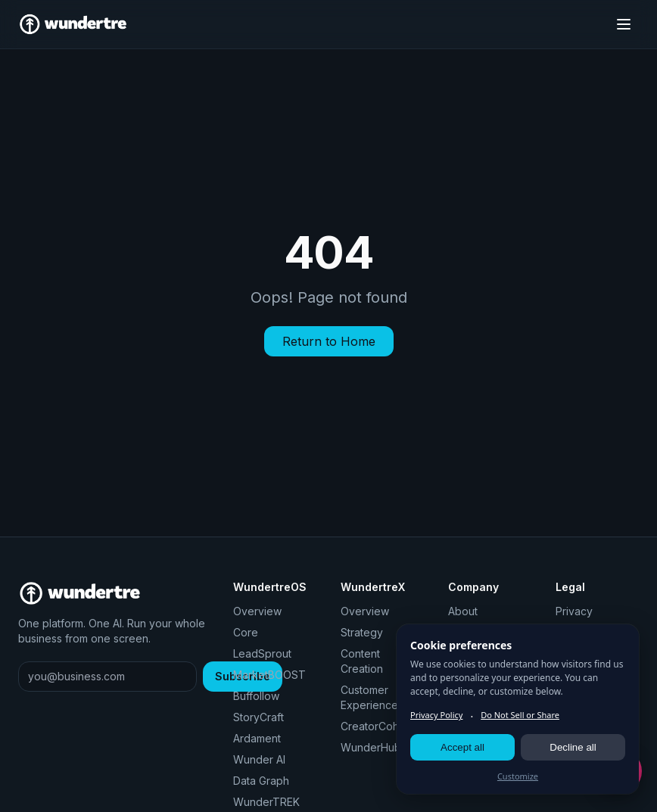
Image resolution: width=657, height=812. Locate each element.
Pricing (465, 632)
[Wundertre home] (73, 24)
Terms (571, 632)
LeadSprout (262, 653)
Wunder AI (259, 759)
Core (246, 632)
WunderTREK (266, 802)
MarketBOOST (269, 675)
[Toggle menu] (624, 24)
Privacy (574, 611)
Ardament (257, 738)
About (463, 611)
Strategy (362, 632)
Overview (257, 611)
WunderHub (371, 747)
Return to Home (329, 341)
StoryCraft (258, 717)
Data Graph (261, 781)
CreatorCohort (377, 726)
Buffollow (256, 696)
